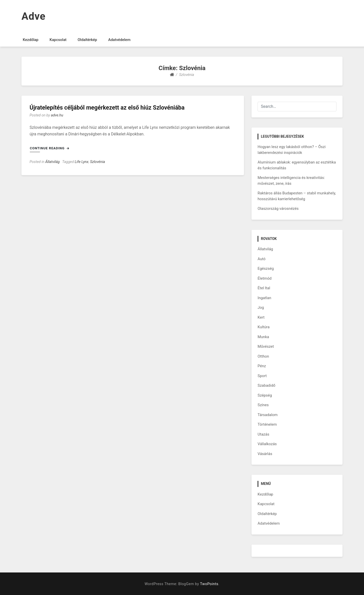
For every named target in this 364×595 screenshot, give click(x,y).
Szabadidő (266, 385)
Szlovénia (97, 162)
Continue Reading (50, 148)
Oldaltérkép (87, 40)
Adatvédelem (119, 40)
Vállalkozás (267, 444)
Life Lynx (82, 162)
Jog (261, 307)
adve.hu (57, 115)
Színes (263, 405)
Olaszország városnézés (278, 209)
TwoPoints (209, 584)
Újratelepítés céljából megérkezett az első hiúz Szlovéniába (107, 108)
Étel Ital (264, 288)
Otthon (263, 356)
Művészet (266, 346)
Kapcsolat (58, 40)
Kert (261, 317)
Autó (261, 259)
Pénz (262, 366)
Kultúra (264, 327)
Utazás (263, 434)
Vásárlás (265, 454)
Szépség (265, 395)
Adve (33, 16)
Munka (263, 337)
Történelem (267, 424)
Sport (262, 376)
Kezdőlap (31, 40)
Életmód (265, 278)
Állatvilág (52, 162)
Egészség (266, 269)
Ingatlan (264, 298)
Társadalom (268, 415)
